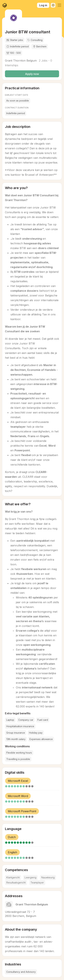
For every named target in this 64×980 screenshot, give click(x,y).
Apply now (32, 74)
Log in (43, 5)
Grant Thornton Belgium (21, 61)
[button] (59, 5)
